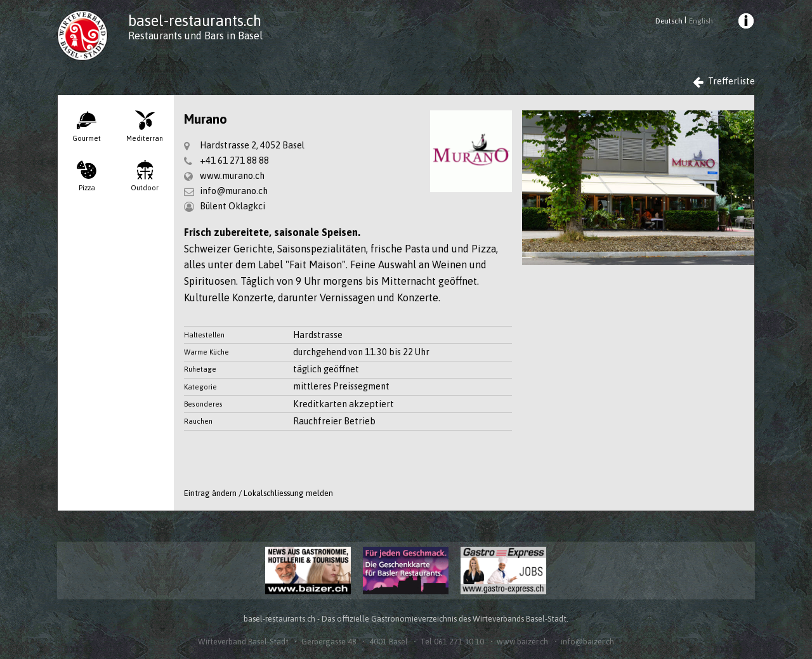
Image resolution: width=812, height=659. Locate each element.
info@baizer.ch (587, 642)
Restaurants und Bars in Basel (195, 36)
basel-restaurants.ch (195, 21)
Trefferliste (724, 82)
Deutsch (669, 21)
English (701, 21)
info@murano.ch (234, 191)
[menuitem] (745, 23)
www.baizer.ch (522, 642)
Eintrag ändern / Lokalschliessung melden (259, 493)
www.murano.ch (232, 176)
